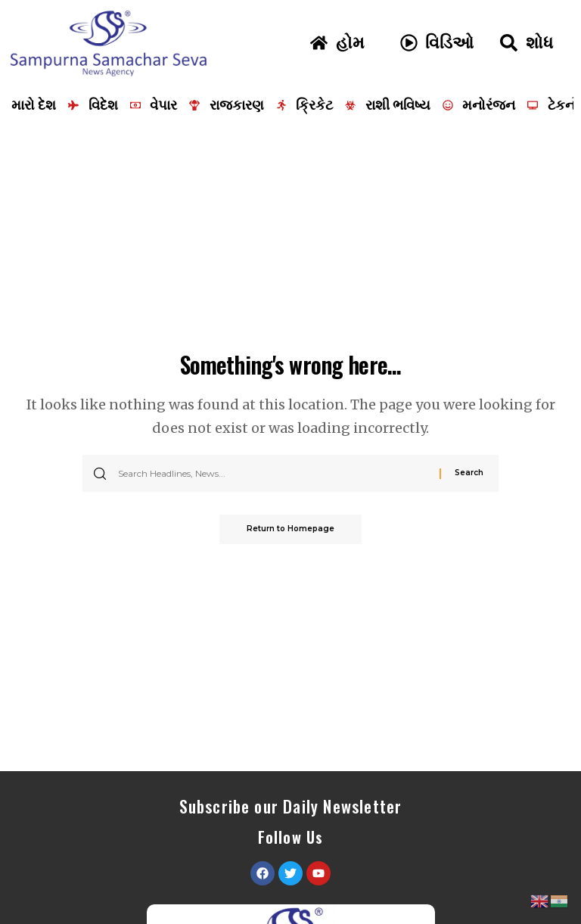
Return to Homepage (290, 529)
